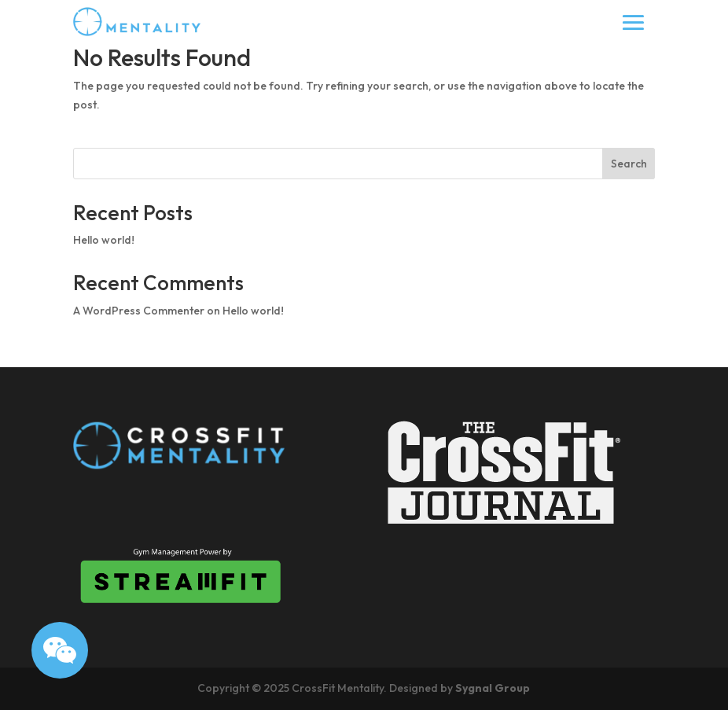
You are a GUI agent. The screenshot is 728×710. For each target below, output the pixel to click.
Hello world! (104, 240)
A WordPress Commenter (139, 311)
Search (629, 164)
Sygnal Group (493, 688)
